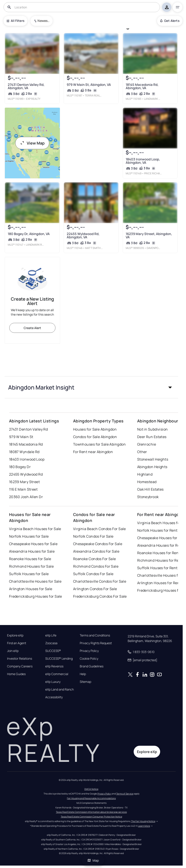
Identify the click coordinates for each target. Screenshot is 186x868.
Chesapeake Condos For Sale (98, 544)
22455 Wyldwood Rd (26, 474)
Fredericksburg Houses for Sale (36, 596)
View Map (32, 143)
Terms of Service (125, 794)
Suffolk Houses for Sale (29, 574)
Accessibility (54, 697)
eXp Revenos (54, 666)
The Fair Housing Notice (143, 821)
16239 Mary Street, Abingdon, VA (149, 235)
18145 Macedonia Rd (26, 444)
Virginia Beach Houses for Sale (35, 529)
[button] (91, 387)
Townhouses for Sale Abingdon (99, 444)
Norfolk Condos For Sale (93, 536)
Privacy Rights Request (96, 643)
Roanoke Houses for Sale (30, 559)
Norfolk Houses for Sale (29, 536)
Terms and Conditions (95, 635)
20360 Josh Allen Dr (26, 497)
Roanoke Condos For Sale (95, 559)
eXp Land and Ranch (60, 689)
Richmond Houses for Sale (31, 566)
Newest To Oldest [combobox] (44, 21)
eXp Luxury (53, 682)
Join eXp (13, 651)
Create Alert (32, 328)
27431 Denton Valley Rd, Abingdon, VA (26, 86)
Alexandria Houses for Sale (32, 551)
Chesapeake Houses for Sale (33, 544)
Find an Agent (17, 643)
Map (93, 860)
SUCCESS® (53, 651)
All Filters (15, 21)
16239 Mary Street (24, 482)
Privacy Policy (89, 651)
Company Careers (20, 666)
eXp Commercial (57, 674)
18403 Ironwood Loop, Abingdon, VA (143, 161)
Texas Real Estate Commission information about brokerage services (91, 812)
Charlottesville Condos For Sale (100, 581)
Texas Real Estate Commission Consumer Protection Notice (91, 817)
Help (83, 674)
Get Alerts (170, 21)
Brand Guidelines (92, 666)
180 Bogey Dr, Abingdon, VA (28, 234)
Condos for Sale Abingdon (95, 437)
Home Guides (16, 674)
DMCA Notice (91, 789)
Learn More (144, 826)
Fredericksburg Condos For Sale (100, 596)
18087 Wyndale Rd (24, 452)
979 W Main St (21, 437)
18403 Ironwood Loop (27, 459)
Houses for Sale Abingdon (95, 429)
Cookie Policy (89, 659)
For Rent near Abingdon (93, 452)
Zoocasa (51, 643)
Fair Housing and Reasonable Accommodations (91, 798)
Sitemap (85, 682)
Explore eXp (15, 635)
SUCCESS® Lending (59, 659)
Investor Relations (20, 659)
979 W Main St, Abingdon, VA (89, 84)
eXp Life (51, 635)
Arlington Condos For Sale (95, 589)
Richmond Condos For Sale (96, 566)
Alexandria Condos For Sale (96, 551)
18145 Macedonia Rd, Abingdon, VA (142, 86)
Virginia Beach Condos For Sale (100, 529)
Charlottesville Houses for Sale (35, 581)
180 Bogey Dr (20, 467)
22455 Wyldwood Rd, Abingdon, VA (83, 235)
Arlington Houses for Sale (31, 589)
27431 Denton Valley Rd (28, 429)
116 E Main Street (23, 489)
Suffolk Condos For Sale (93, 574)
